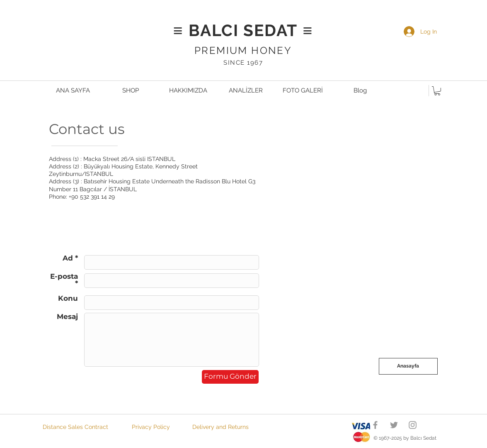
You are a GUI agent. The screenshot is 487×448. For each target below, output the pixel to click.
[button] (437, 91)
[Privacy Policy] (151, 427)
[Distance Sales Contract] (76, 427)
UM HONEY (261, 50)
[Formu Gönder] (230, 377)
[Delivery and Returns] (220, 427)
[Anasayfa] (408, 366)
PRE (205, 50)
